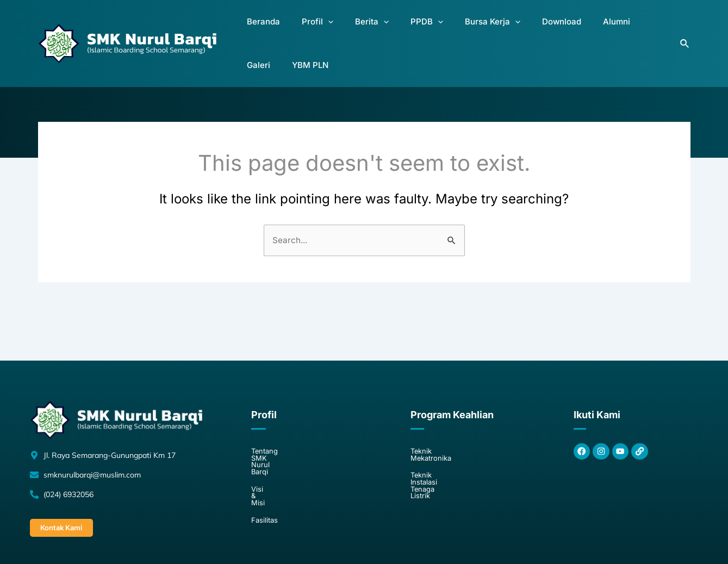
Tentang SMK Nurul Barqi (296, 423)
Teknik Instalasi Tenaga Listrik (464, 443)
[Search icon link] (685, 29)
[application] (318, 29)
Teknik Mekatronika (446, 423)
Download (517, 29)
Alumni (563, 29)
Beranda (262, 29)
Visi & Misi (269, 443)
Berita (353, 29)
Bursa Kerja (457, 29)
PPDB (400, 29)
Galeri (602, 29)
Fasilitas (265, 463)
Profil (308, 29)
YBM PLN (645, 29)
